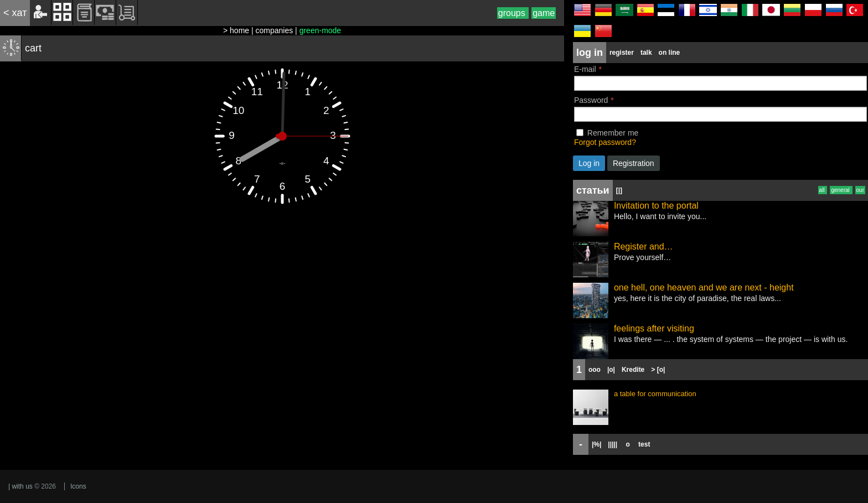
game (544, 13)
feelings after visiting (654, 328)
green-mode (321, 30)
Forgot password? (605, 142)
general (841, 190)
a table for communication (655, 394)
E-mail (585, 69)
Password (591, 100)
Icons (78, 486)
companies (275, 30)
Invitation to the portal (656, 206)
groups (513, 13)
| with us (20, 486)
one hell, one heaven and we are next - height (704, 287)
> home (236, 30)
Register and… (644, 247)
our (860, 190)
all (823, 190)
